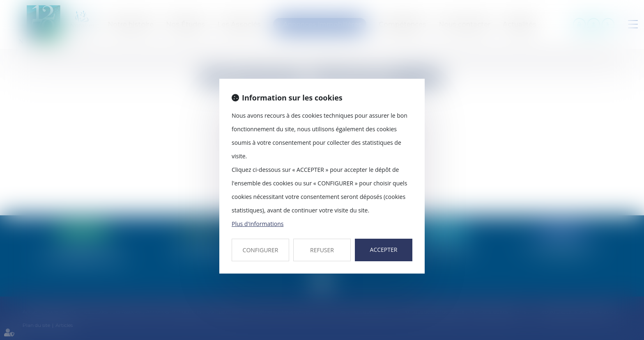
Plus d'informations (258, 224)
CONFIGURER (261, 250)
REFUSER (322, 250)
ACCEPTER (384, 250)
